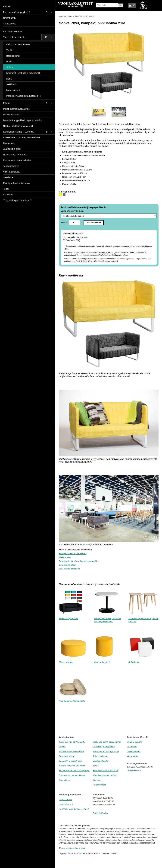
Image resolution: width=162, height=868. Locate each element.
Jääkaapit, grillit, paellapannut (107, 742)
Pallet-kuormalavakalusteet (72, 751)
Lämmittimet (65, 780)
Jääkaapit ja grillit (12, 149)
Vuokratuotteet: (13, 31)
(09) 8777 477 (66, 800)
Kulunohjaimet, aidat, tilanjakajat (74, 770)
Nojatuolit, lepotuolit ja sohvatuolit (23, 73)
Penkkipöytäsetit (67, 756)
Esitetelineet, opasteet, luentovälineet (22, 137)
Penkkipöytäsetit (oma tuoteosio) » (24, 96)
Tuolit (9, 50)
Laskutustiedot (134, 751)
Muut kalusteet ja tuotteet (105, 775)
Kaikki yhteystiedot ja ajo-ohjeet (74, 809)
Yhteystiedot (133, 756)
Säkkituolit (11, 84)
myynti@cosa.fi (66, 804)
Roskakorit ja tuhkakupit (15, 155)
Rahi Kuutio (134, 662)
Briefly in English (100, 813)
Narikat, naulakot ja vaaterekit (18, 126)
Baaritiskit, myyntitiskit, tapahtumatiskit (22, 120)
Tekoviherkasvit (100, 756)
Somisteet (98, 780)
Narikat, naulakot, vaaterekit (72, 766)
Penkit (9, 62)
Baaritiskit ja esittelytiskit (71, 761)
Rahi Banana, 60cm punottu (72, 701)
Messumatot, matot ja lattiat (106, 751)
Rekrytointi (132, 747)
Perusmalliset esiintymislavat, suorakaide (78, 561)
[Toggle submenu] (49, 12)
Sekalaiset (8, 177)
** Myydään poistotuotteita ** (17, 200)
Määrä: (71, 222)
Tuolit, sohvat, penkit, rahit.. (72, 742)
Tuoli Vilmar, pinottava (69, 569)
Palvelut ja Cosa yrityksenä (17, 12)
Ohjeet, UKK (9, 18)
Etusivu (7, 7)
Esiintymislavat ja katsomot (106, 770)
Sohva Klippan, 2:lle (68, 619)
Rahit (9, 79)
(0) (133, 5)
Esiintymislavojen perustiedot (73, 554)
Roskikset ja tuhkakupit (104, 747)
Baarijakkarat (13, 56)
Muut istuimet (13, 90)
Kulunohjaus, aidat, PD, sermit (18, 132)
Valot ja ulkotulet (101, 761)
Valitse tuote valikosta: (109, 214)
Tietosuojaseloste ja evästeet (72, 848)
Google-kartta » (134, 770)
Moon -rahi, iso (66, 662)
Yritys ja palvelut (135, 742)
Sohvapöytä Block (68, 565)
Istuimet (79, 16)
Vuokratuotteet (65, 16)
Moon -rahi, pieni (102, 662)
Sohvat (89, 16)
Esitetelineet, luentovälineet (72, 775)
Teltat (95, 766)
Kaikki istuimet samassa (18, 44)
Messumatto (65, 557)
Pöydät (62, 747)
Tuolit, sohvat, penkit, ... (15, 37)
